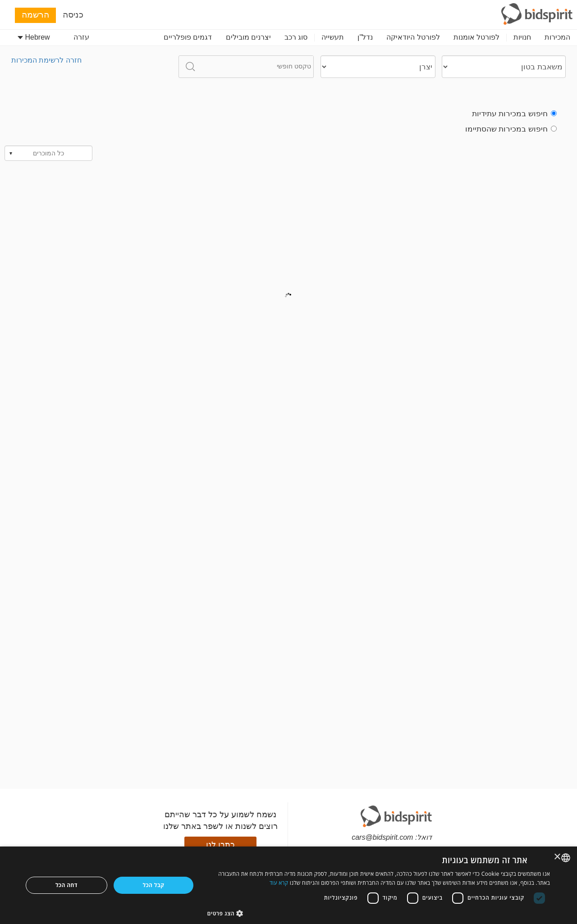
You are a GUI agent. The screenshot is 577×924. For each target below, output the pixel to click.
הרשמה (35, 15)
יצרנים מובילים (248, 37)
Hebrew (34, 37)
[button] (379, 913)
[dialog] (288, 885)
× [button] (558, 857)
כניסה (73, 15)
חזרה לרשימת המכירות (46, 60)
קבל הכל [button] (154, 885)
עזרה (81, 37)
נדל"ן (365, 37)
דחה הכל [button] (66, 885)
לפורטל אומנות (476, 37)
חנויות (522, 37)
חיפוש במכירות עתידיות (514, 114)
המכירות (557, 37)
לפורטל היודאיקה (413, 37)
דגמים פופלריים (188, 37)
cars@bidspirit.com (382, 837)
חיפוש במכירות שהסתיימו (511, 129)
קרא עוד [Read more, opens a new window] (279, 883)
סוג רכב (296, 37)
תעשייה (333, 37)
